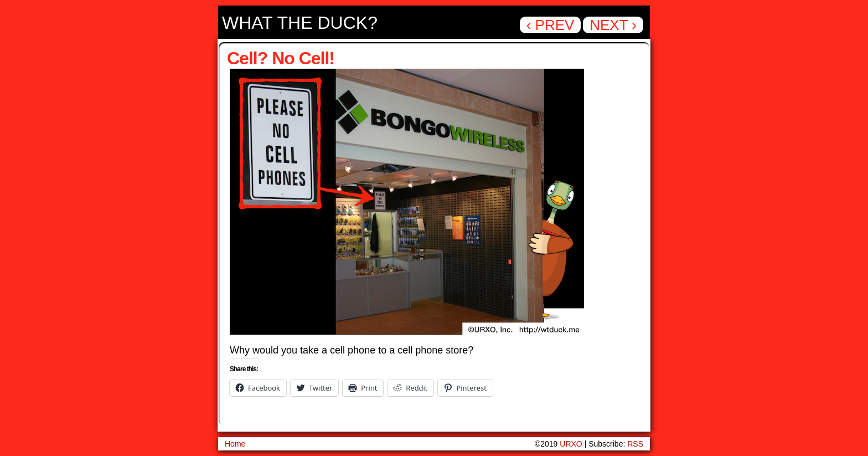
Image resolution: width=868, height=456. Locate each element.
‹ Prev (551, 25)
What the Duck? (300, 23)
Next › (613, 25)
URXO (571, 444)
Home (235, 444)
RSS (635, 444)
